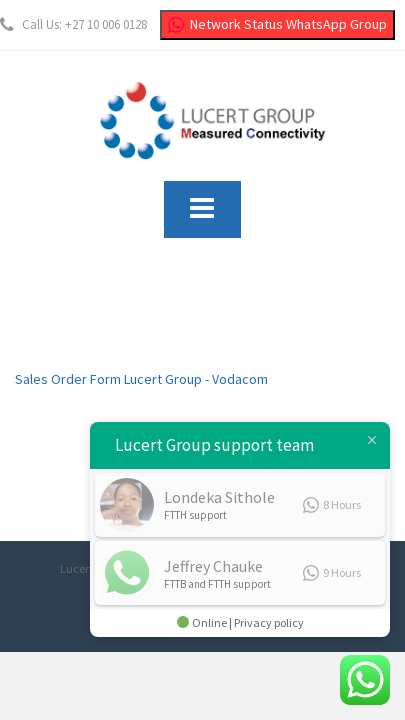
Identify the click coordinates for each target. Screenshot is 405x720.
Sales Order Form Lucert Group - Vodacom (141, 379)
